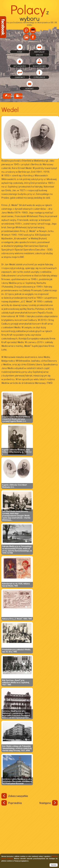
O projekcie (39, 77)
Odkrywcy (20, 77)
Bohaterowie (39, 66)
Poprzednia (12, 803)
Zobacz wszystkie (15, 796)
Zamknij (54, 865)
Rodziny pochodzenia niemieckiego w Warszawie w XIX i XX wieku (29, 19)
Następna (49, 803)
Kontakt (30, 88)
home (20, 52)
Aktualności (20, 66)
